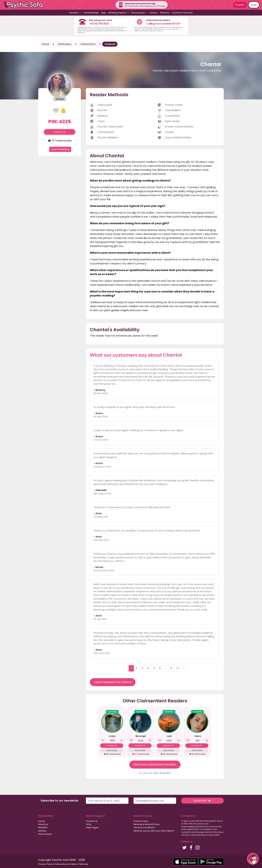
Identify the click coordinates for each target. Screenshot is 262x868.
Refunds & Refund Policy (147, 824)
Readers (43, 827)
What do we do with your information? (154, 831)
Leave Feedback (60, 149)
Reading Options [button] (118, 13)
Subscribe (202, 801)
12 (178, 668)
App (104, 13)
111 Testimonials (59, 141)
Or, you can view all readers (155, 773)
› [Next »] (183, 668)
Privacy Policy (141, 821)
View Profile (112, 750)
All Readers (65, 44)
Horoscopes (45, 834)
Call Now (60, 132)
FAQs (89, 824)
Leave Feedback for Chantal (113, 682)
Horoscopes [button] (138, 13)
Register (240, 5)
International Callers (66, 864)
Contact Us (92, 821)
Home (46, 44)
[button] (253, 859)
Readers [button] (74, 13)
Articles (154, 13)
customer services (190, 832)
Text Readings (91, 13)
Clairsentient (88, 44)
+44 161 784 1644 (99, 24)
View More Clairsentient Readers (155, 764)
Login (254, 5)
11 (171, 668)
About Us (43, 824)
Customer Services (182, 13)
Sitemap (84, 864)
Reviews (165, 13)
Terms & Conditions (144, 827)
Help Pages (92, 827)
